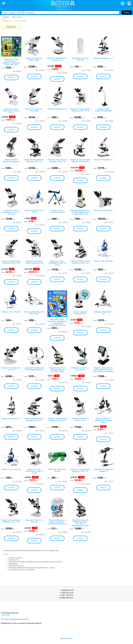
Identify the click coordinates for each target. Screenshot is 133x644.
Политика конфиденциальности (15, 619)
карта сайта (6, 615)
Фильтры (11, 27)
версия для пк (66, 638)
